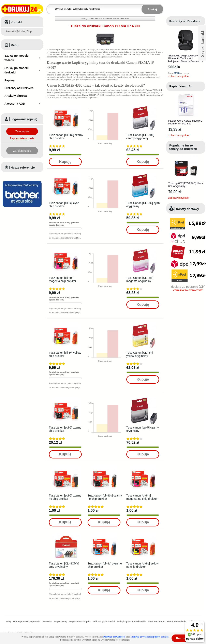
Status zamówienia (177, 622)
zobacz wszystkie (178, 76)
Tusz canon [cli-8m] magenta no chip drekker (142, 497)
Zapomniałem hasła (22, 138)
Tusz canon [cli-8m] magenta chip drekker (63, 279)
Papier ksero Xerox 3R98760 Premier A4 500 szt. (185, 122)
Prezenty (47, 622)
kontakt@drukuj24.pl (19, 31)
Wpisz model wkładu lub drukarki (49, 7)
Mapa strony (60, 622)
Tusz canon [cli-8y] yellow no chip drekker (142, 565)
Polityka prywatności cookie (131, 622)
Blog (9, 622)
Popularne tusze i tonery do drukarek (183, 147)
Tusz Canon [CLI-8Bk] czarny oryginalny (140, 137)
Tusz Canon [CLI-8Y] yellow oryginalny (139, 354)
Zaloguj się (22, 131)
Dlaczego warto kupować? (27, 622)
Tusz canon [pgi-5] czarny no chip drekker (65, 497)
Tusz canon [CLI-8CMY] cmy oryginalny (64, 565)
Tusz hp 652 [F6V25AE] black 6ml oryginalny (186, 185)
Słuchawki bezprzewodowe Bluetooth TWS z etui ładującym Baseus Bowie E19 (186, 58)
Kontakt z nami (156, 622)
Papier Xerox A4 (181, 86)
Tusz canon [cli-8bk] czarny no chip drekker (105, 497)
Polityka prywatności (104, 622)
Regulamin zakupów (80, 622)
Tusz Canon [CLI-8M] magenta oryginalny (140, 279)
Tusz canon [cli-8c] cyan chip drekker (64, 205)
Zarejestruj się (22, 151)
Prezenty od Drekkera (185, 21)
